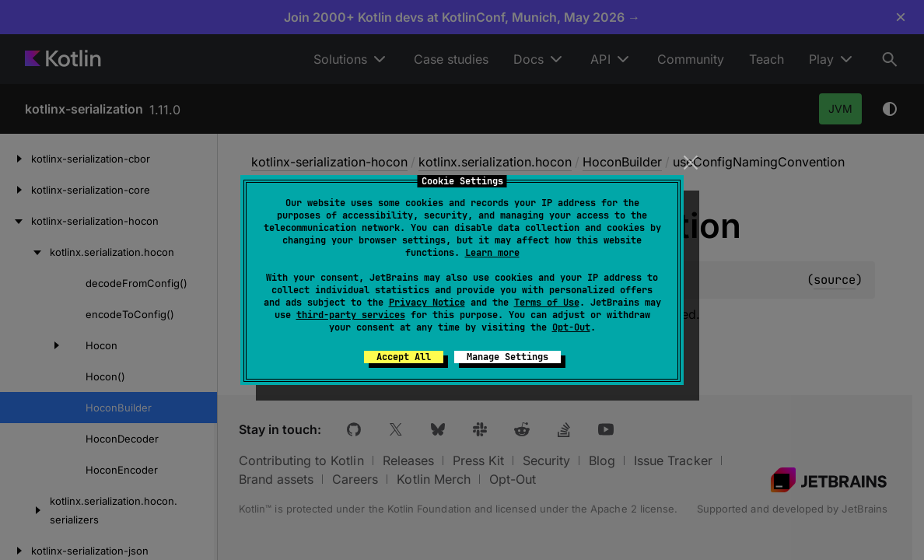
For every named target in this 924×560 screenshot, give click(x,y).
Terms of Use (547, 303)
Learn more (492, 253)
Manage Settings (507, 357)
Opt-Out (571, 327)
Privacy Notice (427, 303)
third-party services (351, 315)
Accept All (404, 357)
